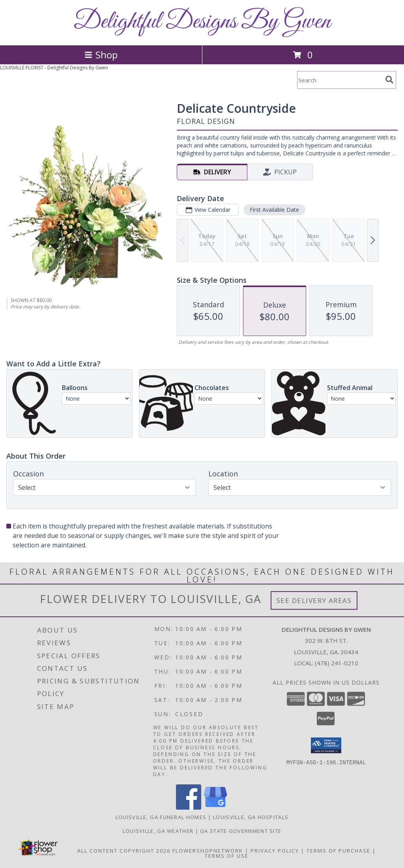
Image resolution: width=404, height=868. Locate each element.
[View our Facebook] (189, 807)
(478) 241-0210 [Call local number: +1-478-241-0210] (337, 663)
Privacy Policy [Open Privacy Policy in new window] (275, 851)
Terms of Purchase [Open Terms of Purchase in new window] (339, 851)
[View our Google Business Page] (215, 807)
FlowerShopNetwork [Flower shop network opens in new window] (208, 851)
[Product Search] (340, 80)
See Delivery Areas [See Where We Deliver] (314, 600)
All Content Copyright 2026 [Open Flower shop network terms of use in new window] (124, 851)
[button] (326, 745)
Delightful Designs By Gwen (202, 22)
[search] (389, 80)
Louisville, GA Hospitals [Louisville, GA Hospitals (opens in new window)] (251, 817)
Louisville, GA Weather (158, 831)
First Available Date (274, 210)
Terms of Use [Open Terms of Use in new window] (227, 856)
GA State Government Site (241, 831)
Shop (101, 55)
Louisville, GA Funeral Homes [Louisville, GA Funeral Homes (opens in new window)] (161, 817)
